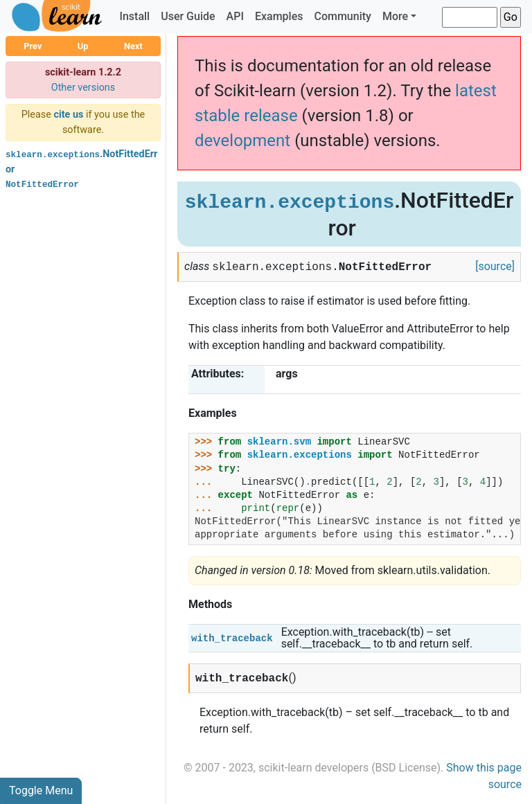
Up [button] (83, 46)
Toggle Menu (41, 790)
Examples (279, 16)
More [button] (395, 16)
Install (134, 16)
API (235, 16)
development (242, 141)
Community (342, 16)
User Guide (188, 16)
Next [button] (133, 46)
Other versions (83, 88)
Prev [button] (33, 46)
